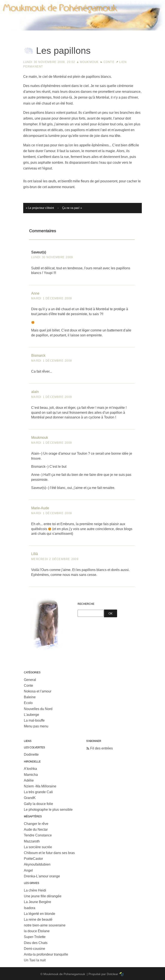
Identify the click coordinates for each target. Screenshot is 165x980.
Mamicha (31, 775)
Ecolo (28, 703)
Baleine (30, 697)
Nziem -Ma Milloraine (40, 786)
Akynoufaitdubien (37, 864)
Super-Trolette (35, 937)
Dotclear (112, 974)
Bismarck (38, 356)
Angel (28, 870)
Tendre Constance (38, 835)
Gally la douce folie (38, 804)
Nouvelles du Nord (38, 709)
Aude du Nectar (36, 829)
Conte (109, 62)
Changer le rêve (36, 824)
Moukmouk (89, 62)
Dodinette (31, 754)
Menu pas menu (36, 726)
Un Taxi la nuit (35, 960)
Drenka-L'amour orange (42, 876)
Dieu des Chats (36, 943)
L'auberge (31, 715)
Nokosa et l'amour (38, 691)
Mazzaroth (32, 841)
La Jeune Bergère (37, 902)
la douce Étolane (37, 931)
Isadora (30, 908)
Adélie (29, 780)
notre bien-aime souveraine (45, 925)
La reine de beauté (38, 919)
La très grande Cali (38, 792)
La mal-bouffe (34, 720)
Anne (35, 293)
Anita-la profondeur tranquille (46, 954)
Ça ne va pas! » (72, 208)
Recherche (86, 604)
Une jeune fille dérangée (43, 896)
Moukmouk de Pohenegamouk (82, 31)
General (30, 680)
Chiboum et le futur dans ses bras (49, 853)
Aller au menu (117, 3)
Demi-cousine (34, 949)
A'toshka (30, 769)
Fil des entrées (102, 748)
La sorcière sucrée (38, 847)
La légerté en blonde (40, 914)
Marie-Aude (40, 508)
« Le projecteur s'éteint (40, 208)
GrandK (30, 798)
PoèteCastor (33, 859)
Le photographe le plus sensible (48, 810)
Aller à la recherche (146, 3)
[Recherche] (91, 613)
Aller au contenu (92, 3)
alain (35, 392)
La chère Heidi (35, 890)
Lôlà (34, 554)
